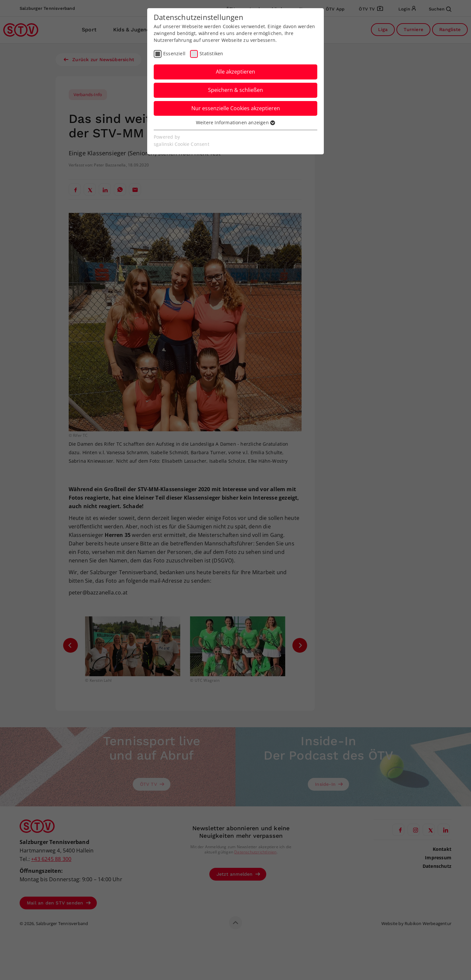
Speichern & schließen (235, 90)
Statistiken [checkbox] (211, 53)
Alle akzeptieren (235, 72)
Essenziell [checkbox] (174, 53)
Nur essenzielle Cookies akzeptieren (236, 108)
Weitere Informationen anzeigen (235, 122)
